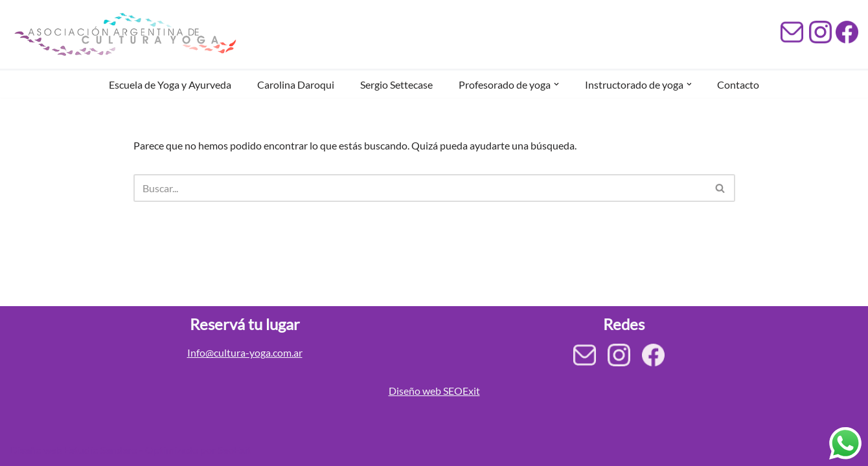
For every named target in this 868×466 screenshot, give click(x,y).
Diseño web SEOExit (434, 391)
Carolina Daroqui (296, 84)
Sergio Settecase (396, 84)
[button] (556, 84)
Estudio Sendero (101, 449)
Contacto (739, 84)
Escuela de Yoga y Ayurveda (170, 84)
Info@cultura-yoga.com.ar (245, 352)
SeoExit (234, 449)
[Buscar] (420, 188)
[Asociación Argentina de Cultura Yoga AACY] (123, 34)
